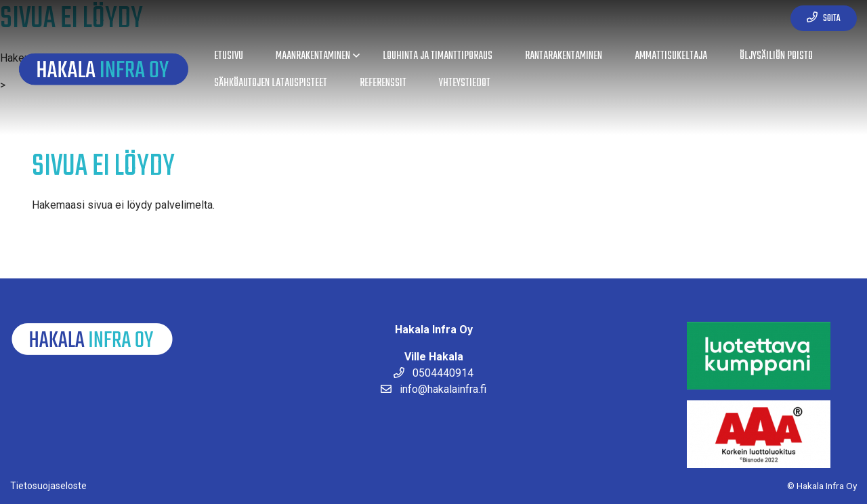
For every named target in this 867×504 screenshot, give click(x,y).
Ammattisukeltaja (671, 56)
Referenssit (383, 83)
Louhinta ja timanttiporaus (438, 56)
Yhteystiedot (465, 83)
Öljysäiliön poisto (776, 56)
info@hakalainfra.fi (433, 389)
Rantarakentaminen (564, 56)
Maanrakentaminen (313, 56)
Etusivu (229, 56)
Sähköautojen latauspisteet (271, 83)
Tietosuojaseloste (48, 486)
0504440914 (433, 373)
